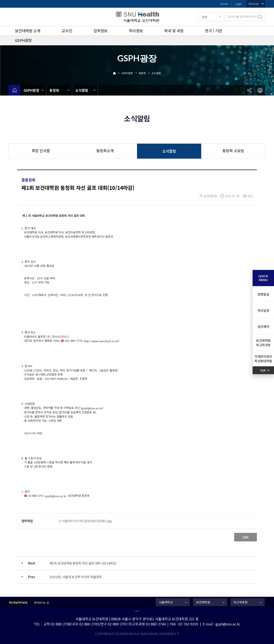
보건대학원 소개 (28, 31)
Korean (254, 4)
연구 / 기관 (213, 31)
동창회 (142, 73)
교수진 (67, 31)
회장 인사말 (41, 151)
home (14, 90)
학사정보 (136, 31)
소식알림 (156, 73)
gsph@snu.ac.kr (92, 408)
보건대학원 (203, 602)
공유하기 (249, 90)
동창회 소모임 (233, 151)
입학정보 (101, 31)
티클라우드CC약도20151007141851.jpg (87, 521)
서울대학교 (166, 602)
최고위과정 (240, 602)
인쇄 (260, 90)
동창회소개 (105, 151)
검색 (204, 17)
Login (238, 4)
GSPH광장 (23, 40)
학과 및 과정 (174, 31)
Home (224, 4)
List (246, 537)
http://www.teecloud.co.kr (101, 341)
